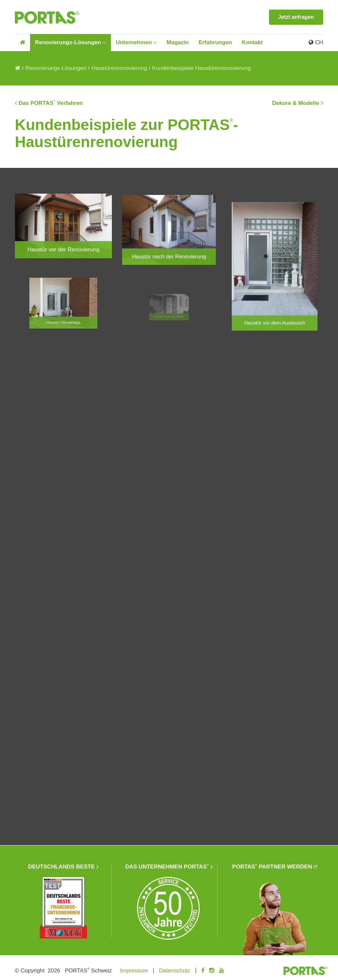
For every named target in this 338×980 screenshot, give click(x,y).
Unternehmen (134, 42)
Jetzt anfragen (296, 17)
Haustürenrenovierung (119, 68)
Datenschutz (175, 968)
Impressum (134, 968)
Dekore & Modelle (296, 103)
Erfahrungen (215, 42)
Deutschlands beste (61, 864)
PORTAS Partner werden (272, 864)
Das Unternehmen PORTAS (167, 864)
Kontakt (252, 42)
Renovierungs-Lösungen (68, 42)
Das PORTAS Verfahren (51, 103)
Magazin (178, 42)
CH (316, 42)
